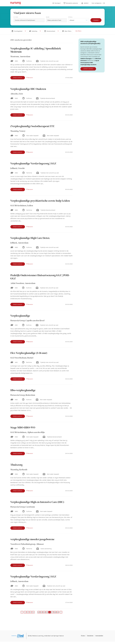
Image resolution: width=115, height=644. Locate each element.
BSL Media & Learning (36, 636)
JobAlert (85, 3)
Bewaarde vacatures (71, 3)
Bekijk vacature (18, 78)
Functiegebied (17, 31)
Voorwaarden (99, 636)
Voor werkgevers (97, 3)
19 (58, 612)
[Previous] (22, 612)
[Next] (61, 612)
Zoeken (96, 20)
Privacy (83, 636)
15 (47, 612)
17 (52, 612)
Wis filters (78, 31)
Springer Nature (59, 636)
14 (44, 612)
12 (39, 612)
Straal (70, 17)
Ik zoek (16, 17)
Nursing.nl (57, 3)
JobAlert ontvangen (86, 58)
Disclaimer (90, 636)
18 (55, 612)
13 (41, 612)
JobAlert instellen (88, 69)
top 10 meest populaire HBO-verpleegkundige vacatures (90, 63)
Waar (48, 17)
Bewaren (30, 78)
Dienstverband (50, 31)
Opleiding (33, 31)
